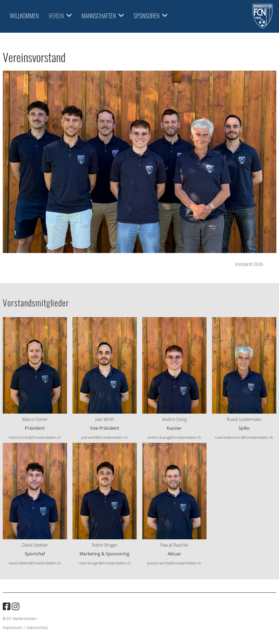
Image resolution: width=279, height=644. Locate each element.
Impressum (12, 628)
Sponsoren (150, 16)
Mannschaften (103, 16)
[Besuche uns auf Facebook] (7, 606)
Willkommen (24, 16)
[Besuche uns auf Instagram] (16, 606)
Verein (60, 16)
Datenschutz (37, 628)
